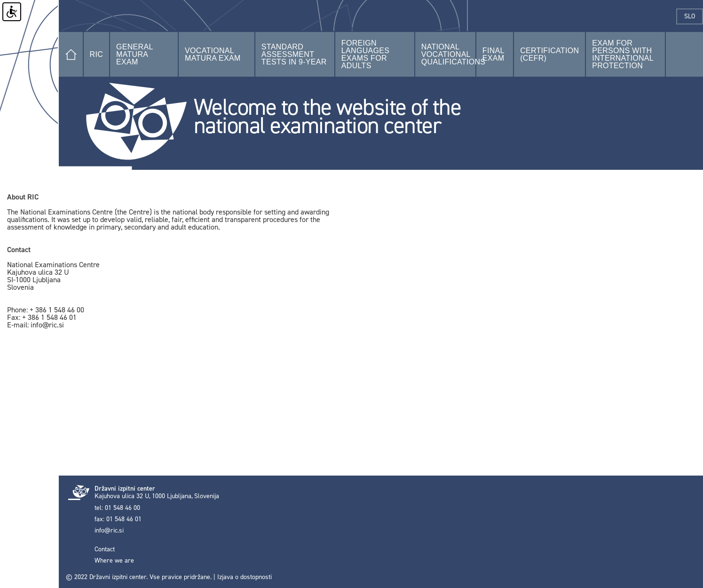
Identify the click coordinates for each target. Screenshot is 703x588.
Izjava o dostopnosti (245, 577)
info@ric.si (109, 531)
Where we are (114, 561)
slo (694, 16)
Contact (105, 549)
